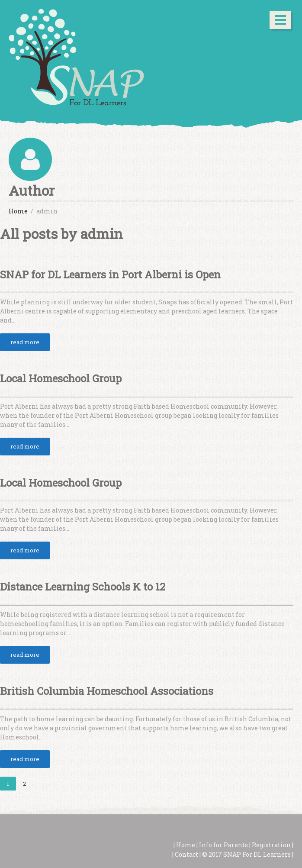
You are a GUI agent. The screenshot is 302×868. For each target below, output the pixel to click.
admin (102, 234)
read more (25, 342)
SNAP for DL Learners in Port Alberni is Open (110, 274)
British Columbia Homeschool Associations (107, 691)
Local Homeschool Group (61, 378)
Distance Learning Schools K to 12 (83, 587)
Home (185, 845)
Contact (186, 854)
